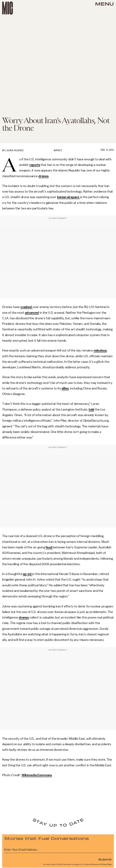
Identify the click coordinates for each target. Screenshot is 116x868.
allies (65, 388)
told (91, 409)
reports (35, 165)
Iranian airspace (68, 197)
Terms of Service (91, 864)
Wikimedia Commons (37, 775)
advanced (32, 313)
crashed (26, 307)
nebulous (100, 350)
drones (43, 176)
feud (49, 547)
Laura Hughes (15, 150)
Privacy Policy (107, 864)
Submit (105, 859)
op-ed (27, 574)
